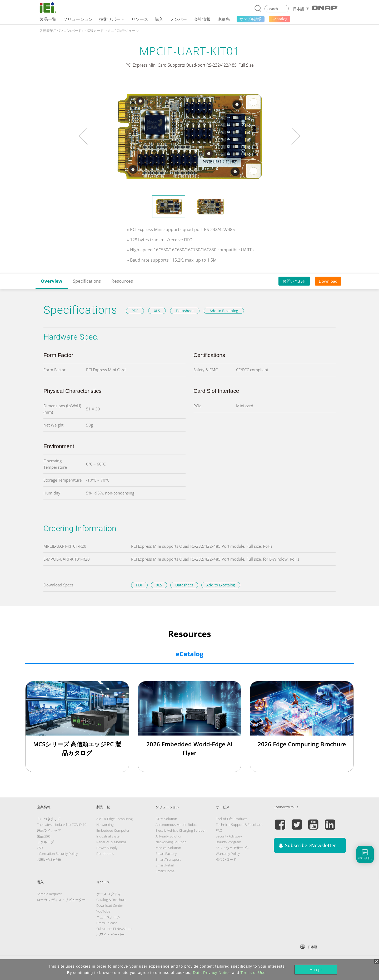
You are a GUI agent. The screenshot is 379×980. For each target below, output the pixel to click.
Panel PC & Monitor (111, 842)
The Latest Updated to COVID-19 (62, 825)
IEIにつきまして (49, 819)
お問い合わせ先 (49, 859)
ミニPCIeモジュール (123, 31)
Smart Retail (165, 865)
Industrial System (109, 836)
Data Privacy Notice (212, 973)
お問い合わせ (294, 281)
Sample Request (49, 894)
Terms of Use (253, 973)
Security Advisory (229, 836)
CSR (40, 848)
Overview (52, 281)
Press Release (107, 923)
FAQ (219, 830)
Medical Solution (168, 848)
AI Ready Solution (169, 836)
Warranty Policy (228, 854)
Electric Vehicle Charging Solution (181, 830)
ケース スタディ (109, 894)
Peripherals (105, 854)
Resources (122, 281)
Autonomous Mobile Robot (176, 825)
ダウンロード (226, 859)
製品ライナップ (49, 830)
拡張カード (95, 31)
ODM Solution (166, 819)
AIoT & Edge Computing (114, 819)
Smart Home (165, 871)
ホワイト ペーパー (110, 934)
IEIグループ (45, 842)
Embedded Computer (113, 830)
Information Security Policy (57, 854)
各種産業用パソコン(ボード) (61, 31)
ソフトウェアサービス (233, 848)
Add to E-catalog (224, 311)
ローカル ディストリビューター (61, 900)
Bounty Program (228, 842)
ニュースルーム (108, 917)
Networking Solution (171, 842)
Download (328, 281)
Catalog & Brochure (111, 900)
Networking (105, 825)
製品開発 (44, 836)
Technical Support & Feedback (239, 825)
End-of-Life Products (232, 819)
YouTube (103, 911)
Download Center (110, 905)
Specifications (87, 281)
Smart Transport (168, 859)
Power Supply (107, 848)
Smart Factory (166, 854)
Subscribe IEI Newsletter (114, 929)
